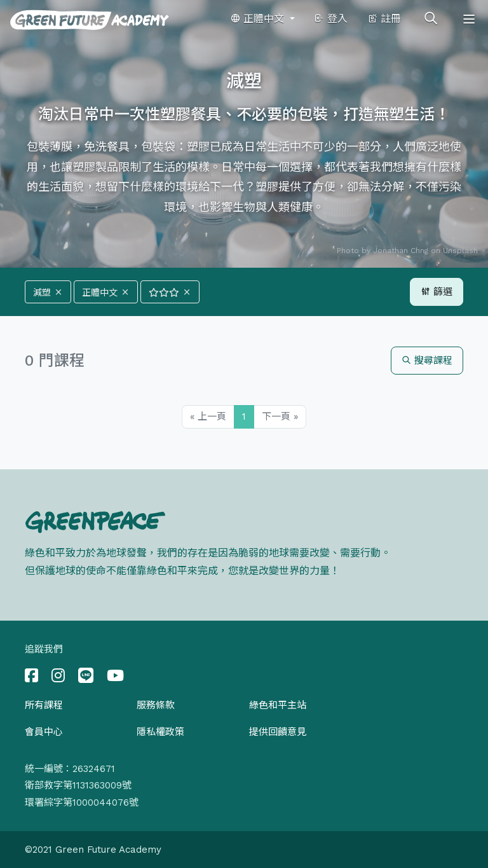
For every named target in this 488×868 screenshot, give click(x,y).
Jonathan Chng (401, 251)
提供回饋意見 (278, 732)
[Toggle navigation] (469, 19)
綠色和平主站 (278, 705)
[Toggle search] (431, 19)
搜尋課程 (427, 361)
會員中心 (44, 732)
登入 (331, 19)
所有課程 (44, 705)
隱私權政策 (160, 732)
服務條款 (156, 705)
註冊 (384, 19)
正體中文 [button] (259, 19)
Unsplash (460, 251)
